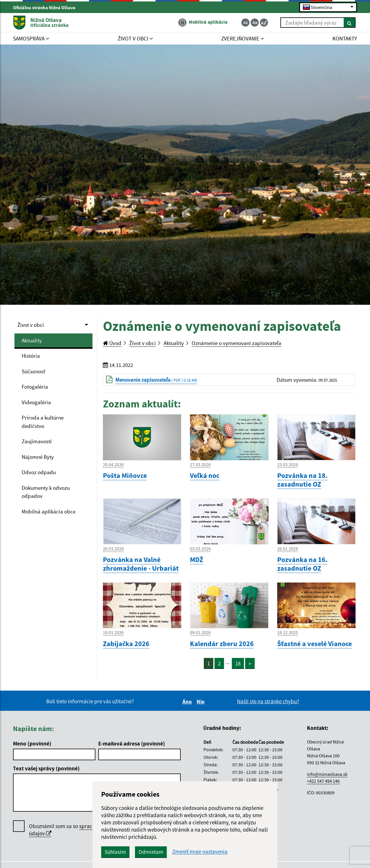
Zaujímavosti (37, 441)
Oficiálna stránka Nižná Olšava (47, 8)
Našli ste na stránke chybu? (268, 701)
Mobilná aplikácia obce (49, 511)
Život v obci (31, 325)
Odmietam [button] (151, 852)
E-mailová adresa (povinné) (132, 743)
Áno (188, 702)
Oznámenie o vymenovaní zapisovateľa (236, 343)
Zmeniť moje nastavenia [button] (200, 852)
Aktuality (32, 340)
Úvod (112, 343)
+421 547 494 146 (323, 781)
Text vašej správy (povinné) (46, 768)
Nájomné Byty (38, 457)
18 (238, 663)
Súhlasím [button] (115, 852)
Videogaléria (36, 402)
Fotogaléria (35, 387)
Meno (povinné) (32, 743)
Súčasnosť (33, 371)
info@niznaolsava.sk (327, 774)
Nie (201, 702)
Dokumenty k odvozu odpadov (46, 492)
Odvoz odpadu (39, 472)
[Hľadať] (350, 23)
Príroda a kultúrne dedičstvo (43, 422)
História (31, 356)
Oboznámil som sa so (81, 830)
